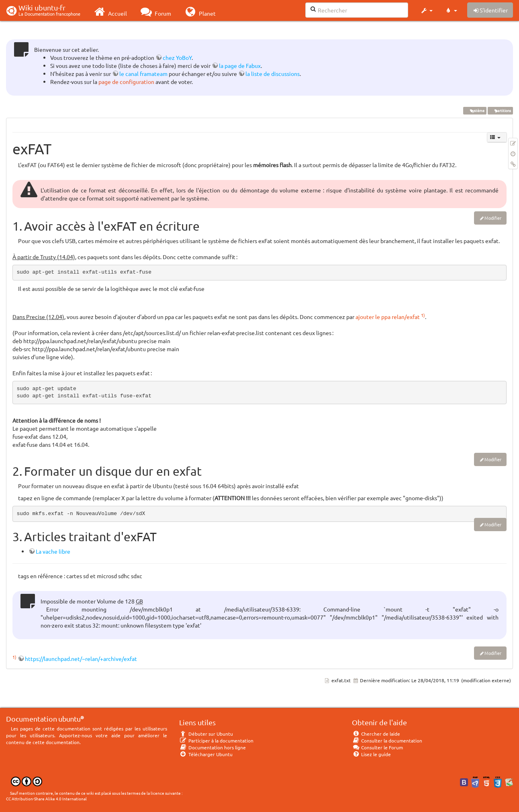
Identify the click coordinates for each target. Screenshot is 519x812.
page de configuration (126, 82)
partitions (500, 110)
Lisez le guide (371, 754)
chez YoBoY (177, 57)
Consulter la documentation (387, 740)
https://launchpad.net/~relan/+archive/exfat (81, 659)
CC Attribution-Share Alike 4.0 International (46, 799)
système (475, 110)
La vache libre (53, 551)
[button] (426, 10)
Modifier (493, 218)
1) (423, 315)
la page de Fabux (240, 65)
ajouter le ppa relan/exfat (388, 317)
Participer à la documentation (216, 740)
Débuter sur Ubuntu (206, 734)
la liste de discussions (273, 74)
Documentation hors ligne (213, 747)
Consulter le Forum (377, 747)
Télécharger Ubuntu (206, 754)
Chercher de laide (376, 734)
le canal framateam (143, 74)
